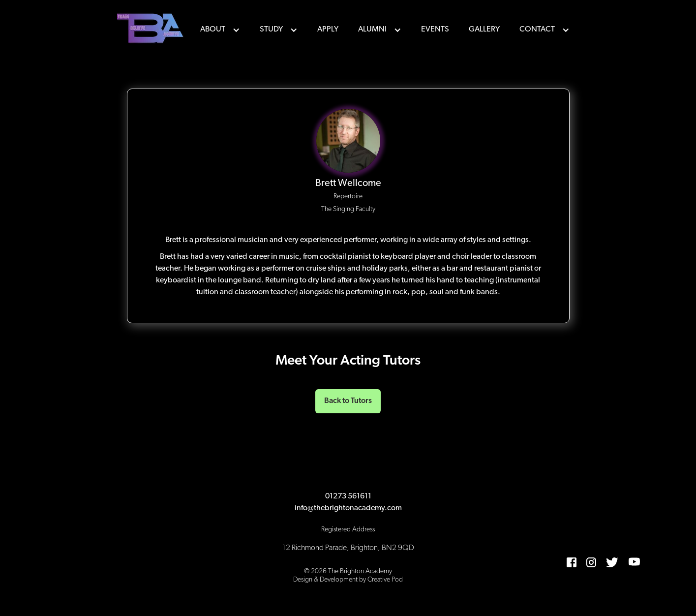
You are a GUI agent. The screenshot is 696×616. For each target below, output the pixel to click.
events (435, 30)
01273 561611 (348, 496)
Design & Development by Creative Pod (348, 580)
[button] (220, 30)
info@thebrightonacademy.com (348, 508)
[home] (151, 30)
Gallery (484, 30)
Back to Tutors (348, 401)
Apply (328, 30)
